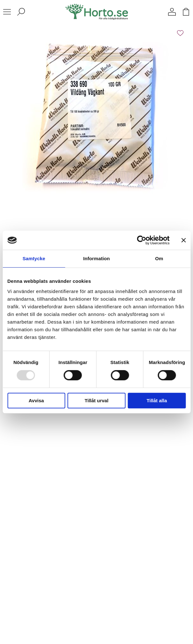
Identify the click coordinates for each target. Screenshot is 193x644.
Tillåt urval (97, 401)
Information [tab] (97, 258)
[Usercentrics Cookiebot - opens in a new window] (141, 240)
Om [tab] (159, 258)
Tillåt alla (157, 401)
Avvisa (36, 401)
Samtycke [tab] (34, 258)
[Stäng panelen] (183, 240)
